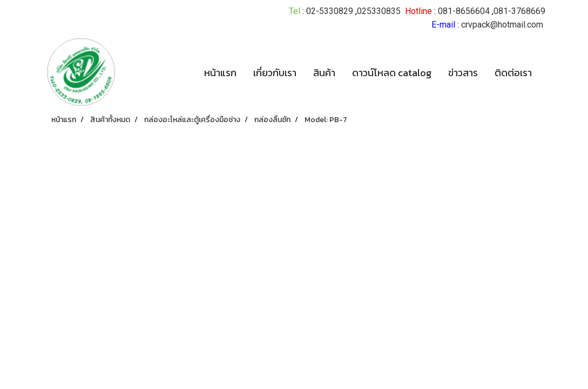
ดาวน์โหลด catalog (392, 73)
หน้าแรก (220, 73)
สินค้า (324, 73)
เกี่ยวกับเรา (275, 73)
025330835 (379, 11)
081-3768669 (519, 11)
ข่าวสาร (463, 73)
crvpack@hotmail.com (502, 25)
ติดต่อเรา (513, 73)
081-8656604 (464, 11)
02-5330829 (330, 11)
